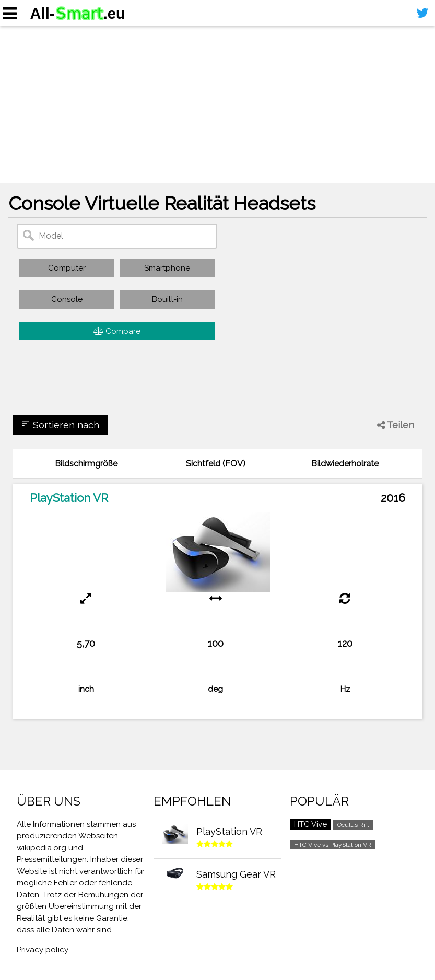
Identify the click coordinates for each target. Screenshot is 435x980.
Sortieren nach (60, 425)
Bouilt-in (167, 299)
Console (67, 299)
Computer (67, 268)
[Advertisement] (217, 104)
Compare (117, 331)
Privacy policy (43, 950)
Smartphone (167, 268)
